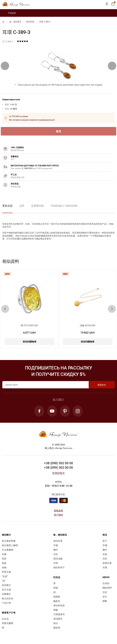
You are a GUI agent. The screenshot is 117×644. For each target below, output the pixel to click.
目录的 (106, 583)
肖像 (4, 554)
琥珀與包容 (59, 605)
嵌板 (4, 563)
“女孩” (5, 576)
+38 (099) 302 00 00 (58, 467)
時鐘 (56, 588)
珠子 (105, 541)
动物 (4, 567)
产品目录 (9, 13)
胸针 (56, 550)
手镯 (56, 545)
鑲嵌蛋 (57, 628)
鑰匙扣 (57, 601)
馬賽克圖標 (8, 623)
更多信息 (7, 206)
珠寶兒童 (107, 563)
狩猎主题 (6, 572)
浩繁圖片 (6, 594)
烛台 (56, 623)
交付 (105, 597)
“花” (4, 581)
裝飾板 (57, 597)
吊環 (56, 563)
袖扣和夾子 (59, 567)
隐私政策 (59, 510)
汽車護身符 (59, 614)
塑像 (56, 610)
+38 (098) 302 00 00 (58, 463)
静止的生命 (8, 598)
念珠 (105, 554)
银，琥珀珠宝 (15, 22)
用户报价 (59, 515)
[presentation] (5, 66)
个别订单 (6, 603)
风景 (4, 559)
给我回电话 (59, 473)
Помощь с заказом (64, 206)
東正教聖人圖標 (10, 545)
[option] (22, 208)
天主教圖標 (8, 550)
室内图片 (6, 585)
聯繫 (105, 601)
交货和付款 (38, 206)
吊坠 (56, 554)
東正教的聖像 (9, 541)
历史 (105, 592)
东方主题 (6, 590)
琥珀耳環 (30, 22)
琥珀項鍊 (58, 559)
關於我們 (107, 588)
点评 (22, 206)
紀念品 (5, 619)
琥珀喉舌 (58, 619)
